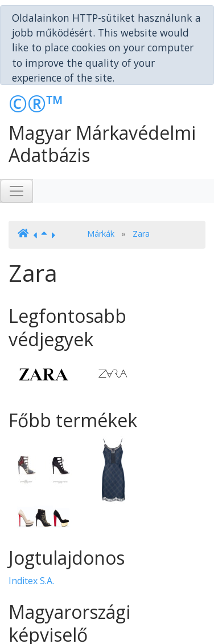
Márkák (101, 194)
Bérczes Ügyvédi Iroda (56, 618)
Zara (141, 194)
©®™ (36, 64)
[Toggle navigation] (17, 152)
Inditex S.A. (31, 541)
